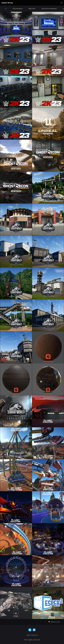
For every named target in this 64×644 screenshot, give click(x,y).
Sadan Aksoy (7, 3)
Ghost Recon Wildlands (49, 9)
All (6, 9)
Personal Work (18, 9)
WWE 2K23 (32, 9)
